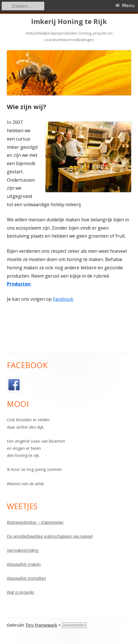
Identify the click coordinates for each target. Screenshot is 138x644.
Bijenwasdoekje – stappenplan (35, 522)
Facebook (63, 299)
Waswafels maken (24, 564)
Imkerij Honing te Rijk (69, 22)
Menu (128, 6)
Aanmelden (74, 625)
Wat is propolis (21, 592)
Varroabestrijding (23, 550)
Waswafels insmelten (26, 578)
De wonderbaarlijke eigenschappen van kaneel (50, 536)
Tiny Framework (41, 625)
